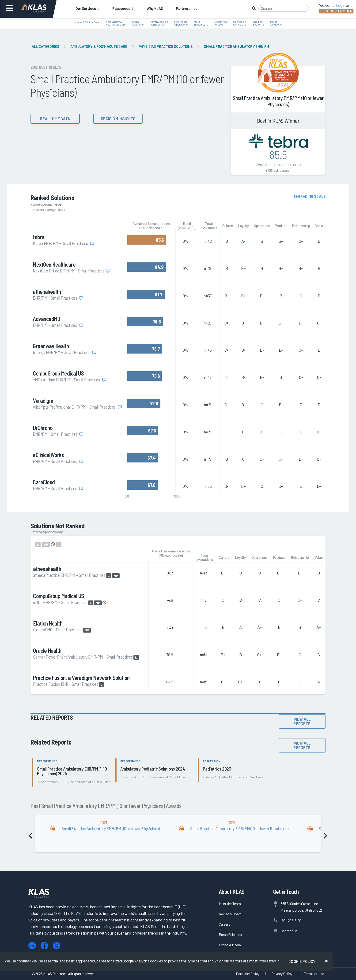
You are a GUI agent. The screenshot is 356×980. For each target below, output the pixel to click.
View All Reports (302, 721)
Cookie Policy (302, 961)
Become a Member (336, 11)
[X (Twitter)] (57, 946)
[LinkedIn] (32, 946)
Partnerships (187, 8)
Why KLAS (155, 8)
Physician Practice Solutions (166, 46)
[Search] (284, 8)
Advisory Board (230, 914)
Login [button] (341, 5)
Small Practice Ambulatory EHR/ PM (236, 46)
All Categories (45, 46)
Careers (225, 924)
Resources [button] (123, 8)
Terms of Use (314, 974)
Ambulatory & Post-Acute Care (99, 46)
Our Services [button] (87, 8)
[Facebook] (44, 946)
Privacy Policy (282, 974)
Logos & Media (230, 945)
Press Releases (230, 934)
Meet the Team (230, 904)
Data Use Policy (248, 974)
